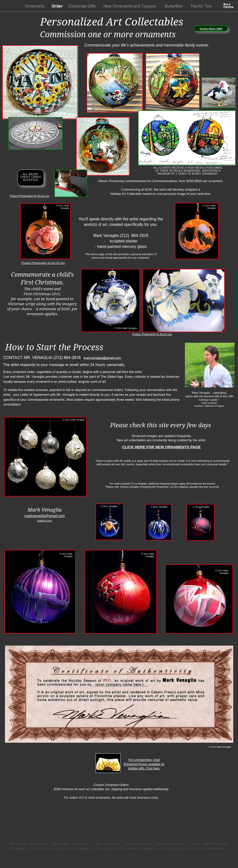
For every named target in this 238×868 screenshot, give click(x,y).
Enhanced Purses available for (144, 764)
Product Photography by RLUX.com (30, 196)
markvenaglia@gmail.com (44, 516)
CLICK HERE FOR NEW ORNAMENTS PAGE (161, 447)
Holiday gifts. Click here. (144, 768)
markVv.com (45, 521)
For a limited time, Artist (144, 760)
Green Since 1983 (211, 29)
